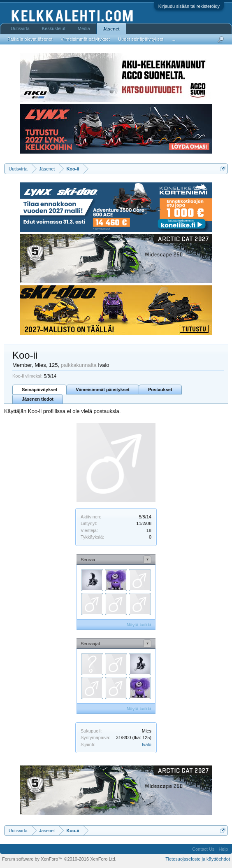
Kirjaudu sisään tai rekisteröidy (189, 6)
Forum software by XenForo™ (59, 859)
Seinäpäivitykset (39, 390)
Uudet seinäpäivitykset (141, 39)
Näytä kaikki (139, 625)
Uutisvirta (20, 28)
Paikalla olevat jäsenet (30, 39)
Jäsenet (111, 29)
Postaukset (160, 390)
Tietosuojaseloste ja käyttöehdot (198, 859)
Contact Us (203, 849)
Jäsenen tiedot (38, 399)
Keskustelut (54, 28)
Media (84, 28)
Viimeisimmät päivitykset (103, 390)
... (173, 39)
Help (223, 849)
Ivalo (147, 744)
